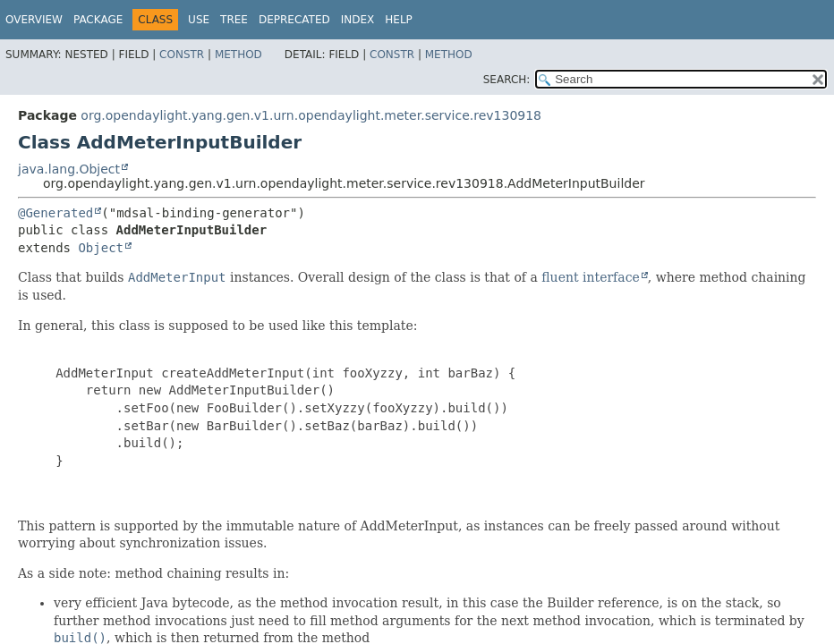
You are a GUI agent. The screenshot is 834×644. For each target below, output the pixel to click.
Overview (34, 20)
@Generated (55, 213)
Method (238, 55)
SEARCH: (507, 80)
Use (199, 20)
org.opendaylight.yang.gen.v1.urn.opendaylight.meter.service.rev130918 (311, 115)
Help (399, 20)
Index (358, 20)
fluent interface (590, 277)
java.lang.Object (69, 169)
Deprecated (294, 20)
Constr (182, 55)
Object (101, 248)
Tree (234, 20)
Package (98, 20)
